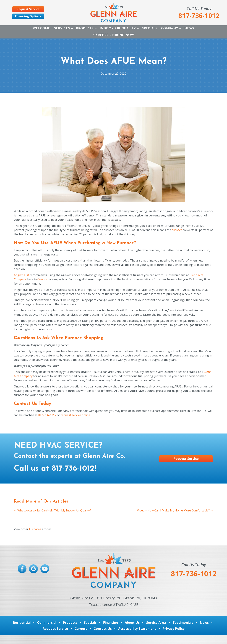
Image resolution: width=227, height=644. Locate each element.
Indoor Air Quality (118, 29)
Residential (22, 622)
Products (85, 29)
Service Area (156, 622)
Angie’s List (21, 275)
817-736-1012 (47, 415)
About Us (132, 622)
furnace (177, 230)
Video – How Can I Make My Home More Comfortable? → (175, 510)
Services (62, 29)
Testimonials (183, 622)
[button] (72, 29)
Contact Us (103, 629)
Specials (150, 29)
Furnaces (35, 529)
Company (170, 29)
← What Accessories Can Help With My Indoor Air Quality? (52, 510)
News (189, 29)
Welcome (41, 29)
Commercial (47, 622)
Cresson (43, 279)
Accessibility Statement (137, 629)
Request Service (55, 629)
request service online (75, 415)
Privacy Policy (173, 629)
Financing (111, 622)
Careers (81, 629)
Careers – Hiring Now (114, 35)
